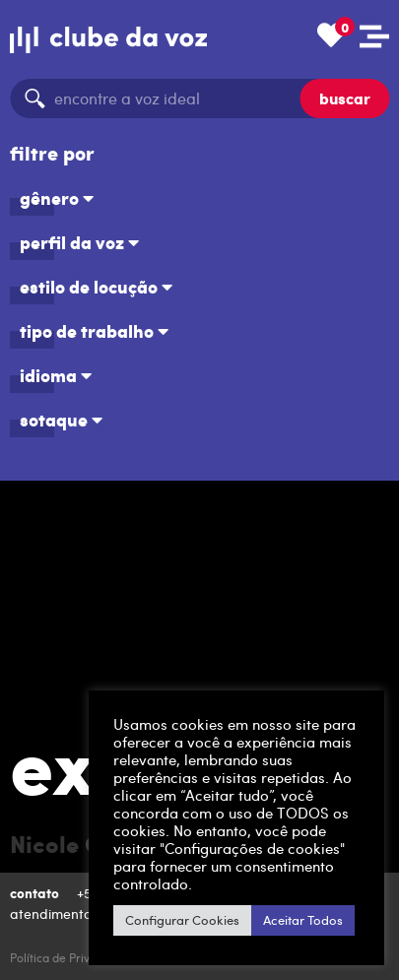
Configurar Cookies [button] (182, 920)
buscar (345, 98)
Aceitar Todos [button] (303, 920)
